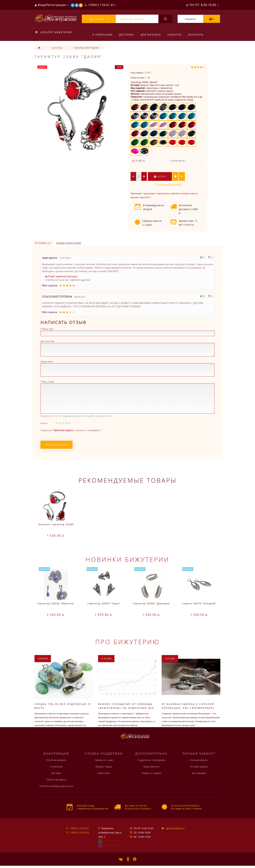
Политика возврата (56, 760)
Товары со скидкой (151, 773)
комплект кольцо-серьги (184, 193)
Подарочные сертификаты (151, 760)
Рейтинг (44, 423)
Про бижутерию (128, 642)
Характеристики (69, 243)
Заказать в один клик (169, 184)
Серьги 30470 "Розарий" (199, 603)
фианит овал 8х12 (141, 197)
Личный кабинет (199, 760)
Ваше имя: (48, 329)
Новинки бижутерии (127, 559)
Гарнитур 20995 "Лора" (104, 603)
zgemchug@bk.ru (175, 828)
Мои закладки (199, 773)
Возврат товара (104, 767)
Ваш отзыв (48, 382)
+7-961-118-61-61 (112, 841)
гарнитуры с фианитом (156, 193)
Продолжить (57, 445)
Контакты (198, 35)
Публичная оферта (56, 780)
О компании (102, 35)
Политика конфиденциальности (56, 786)
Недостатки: (47, 362)
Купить (160, 177)
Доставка (127, 35)
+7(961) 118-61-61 (80, 828)
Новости (176, 35)
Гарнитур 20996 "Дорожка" (152, 603)
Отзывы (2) (43, 243)
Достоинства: (47, 341)
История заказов (199, 767)
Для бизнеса (152, 35)
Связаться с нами (104, 760)
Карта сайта (104, 773)
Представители (151, 767)
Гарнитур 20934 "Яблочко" (56, 603)
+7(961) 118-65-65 (80, 833)
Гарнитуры (57, 48)
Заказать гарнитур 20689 (56, 524)
